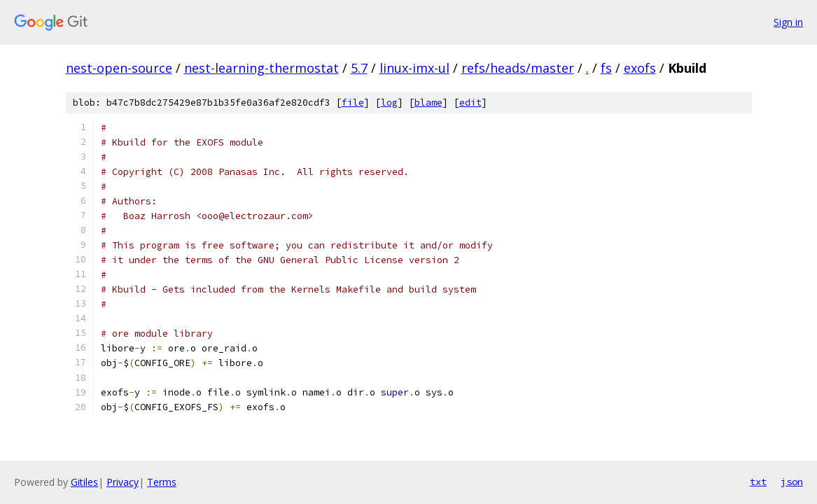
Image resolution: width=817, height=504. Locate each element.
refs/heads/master (518, 68)
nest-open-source (119, 68)
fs (606, 68)
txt (758, 482)
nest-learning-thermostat (261, 68)
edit (470, 103)
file (353, 103)
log (389, 103)
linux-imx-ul (414, 68)
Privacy (123, 482)
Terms (162, 482)
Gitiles (84, 482)
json (792, 482)
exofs (640, 68)
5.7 (359, 68)
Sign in (788, 22)
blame (428, 103)
